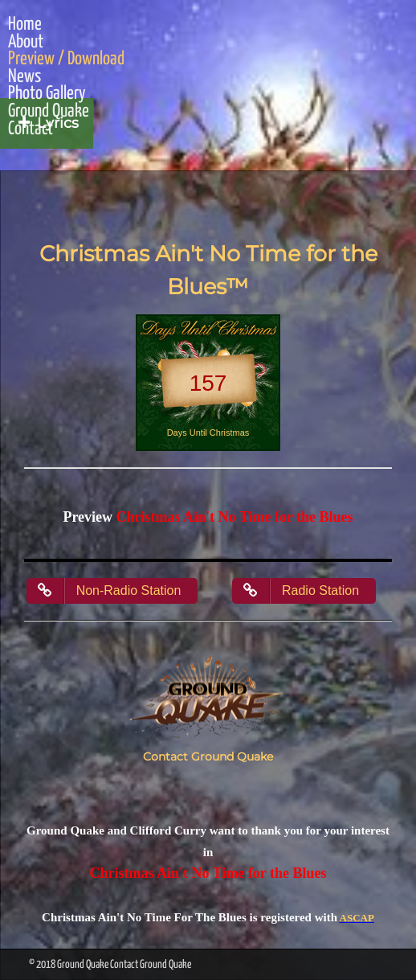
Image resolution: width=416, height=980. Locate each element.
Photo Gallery (47, 94)
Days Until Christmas (208, 433)
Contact (31, 129)
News (24, 77)
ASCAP (357, 918)
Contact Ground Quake (208, 757)
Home (25, 25)
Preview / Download (66, 59)
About (26, 43)
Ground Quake (49, 112)
